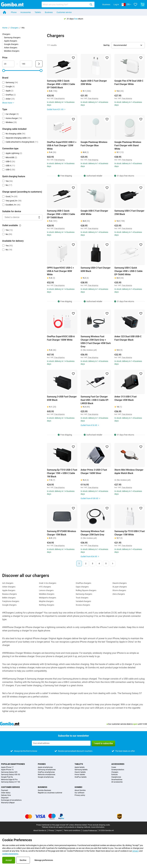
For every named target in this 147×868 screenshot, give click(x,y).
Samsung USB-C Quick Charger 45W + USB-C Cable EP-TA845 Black (61, 84)
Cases (114, 767)
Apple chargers (11, 41)
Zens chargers (119, 594)
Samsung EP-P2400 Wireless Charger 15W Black (61, 533)
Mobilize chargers (12, 51)
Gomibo (78, 787)
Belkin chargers (9, 598)
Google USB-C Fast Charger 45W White (94, 212)
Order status (6, 793)
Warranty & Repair (8, 803)
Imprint (59, 830)
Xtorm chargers (119, 590)
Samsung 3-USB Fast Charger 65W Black (62, 398)
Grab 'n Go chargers (48, 583)
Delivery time (6, 795)
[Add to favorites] (73, 58)
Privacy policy (80, 795)
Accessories (26, 12)
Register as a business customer (50, 793)
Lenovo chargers (46, 590)
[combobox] (68, 4)
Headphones (116, 777)
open (135, 724)
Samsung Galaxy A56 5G (11, 775)
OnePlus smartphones (46, 772)
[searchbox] (65, 4)
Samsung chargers (12, 38)
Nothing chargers (47, 605)
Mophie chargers (46, 601)
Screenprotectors (118, 770)
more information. (98, 827)
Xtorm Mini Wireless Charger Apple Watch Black (129, 472)
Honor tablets (80, 775)
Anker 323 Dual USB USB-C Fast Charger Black (128, 338)
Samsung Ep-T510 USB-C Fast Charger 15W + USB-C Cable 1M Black (62, 473)
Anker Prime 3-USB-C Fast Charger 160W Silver (94, 472)
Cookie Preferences (90, 831)
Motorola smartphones (47, 775)
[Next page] (113, 564)
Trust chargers (82, 598)
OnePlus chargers (83, 583)
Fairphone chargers (11, 601)
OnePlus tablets (81, 777)
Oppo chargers (82, 587)
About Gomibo (80, 790)
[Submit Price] (39, 64)
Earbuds (115, 775)
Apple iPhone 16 (7, 770)
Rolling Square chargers (86, 590)
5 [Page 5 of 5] (106, 564)
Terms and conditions (72, 830)
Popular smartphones (13, 764)
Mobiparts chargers (48, 598)
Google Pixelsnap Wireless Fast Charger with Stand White (128, 145)
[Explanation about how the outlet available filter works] (20, 225)
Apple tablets (80, 767)
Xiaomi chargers (120, 583)
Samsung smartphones (47, 770)
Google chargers (11, 44)
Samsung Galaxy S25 (9, 772)
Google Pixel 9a (7, 777)
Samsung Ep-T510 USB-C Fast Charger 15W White (130, 533)
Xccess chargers (83, 605)
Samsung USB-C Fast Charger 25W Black (129, 212)
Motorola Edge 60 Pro (9, 780)
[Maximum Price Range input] (26, 64)
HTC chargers (45, 587)
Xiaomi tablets (80, 772)
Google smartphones (46, 777)
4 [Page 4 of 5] (99, 564)
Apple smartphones (45, 767)
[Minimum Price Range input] (8, 64)
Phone (14, 12)
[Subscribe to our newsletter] (61, 743)
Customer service (64, 12)
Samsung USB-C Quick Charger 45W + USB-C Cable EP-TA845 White (128, 271)
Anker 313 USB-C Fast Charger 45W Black (125, 398)
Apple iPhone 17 (7, 767)
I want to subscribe (103, 743)
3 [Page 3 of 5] (93, 564)
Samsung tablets (81, 770)
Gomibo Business (44, 790)
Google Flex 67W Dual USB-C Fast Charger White (129, 82)
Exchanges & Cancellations (11, 800)
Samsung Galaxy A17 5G (11, 782)
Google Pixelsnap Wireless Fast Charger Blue (94, 144)
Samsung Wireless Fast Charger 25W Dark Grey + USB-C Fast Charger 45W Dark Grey (96, 342)
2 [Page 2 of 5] (86, 564)
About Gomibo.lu (40, 830)
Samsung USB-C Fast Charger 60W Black (96, 269)
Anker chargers (11, 48)
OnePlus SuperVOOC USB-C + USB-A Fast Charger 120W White (62, 145)
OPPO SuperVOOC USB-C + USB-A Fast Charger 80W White (60, 271)
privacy (136, 851)
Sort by (106, 45)
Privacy (51, 830)
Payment (5, 790)
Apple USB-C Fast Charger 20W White (94, 82)
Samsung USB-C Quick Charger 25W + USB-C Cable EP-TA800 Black (61, 214)
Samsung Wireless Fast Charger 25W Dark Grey (92, 533)
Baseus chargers (10, 594)
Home (5, 28)
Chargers (14, 28)
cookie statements (10, 854)
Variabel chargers (83, 601)
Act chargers (8, 583)
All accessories (117, 782)
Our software (79, 793)
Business (106, 4)
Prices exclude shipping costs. (99, 825)
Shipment (5, 798)
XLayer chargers (120, 587)
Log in (116, 4)
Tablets (38, 12)
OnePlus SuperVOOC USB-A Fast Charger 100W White (61, 338)
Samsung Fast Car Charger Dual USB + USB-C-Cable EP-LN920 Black (95, 400)
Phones (42, 764)
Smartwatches (117, 780)
